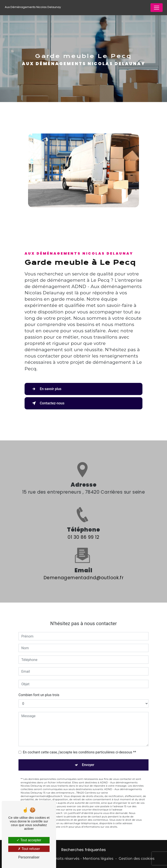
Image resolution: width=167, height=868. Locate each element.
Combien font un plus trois (39, 689)
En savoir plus (46, 389)
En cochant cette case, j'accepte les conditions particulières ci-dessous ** (79, 746)
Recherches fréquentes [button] (84, 850)
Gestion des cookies (137, 859)
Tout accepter (29, 840)
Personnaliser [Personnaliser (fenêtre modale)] (29, 857)
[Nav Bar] (157, 8)
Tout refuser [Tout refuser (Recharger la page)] (29, 849)
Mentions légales (98, 859)
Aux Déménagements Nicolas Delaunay (33, 7)
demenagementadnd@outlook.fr (83, 572)
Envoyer (88, 759)
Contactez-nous (47, 403)
